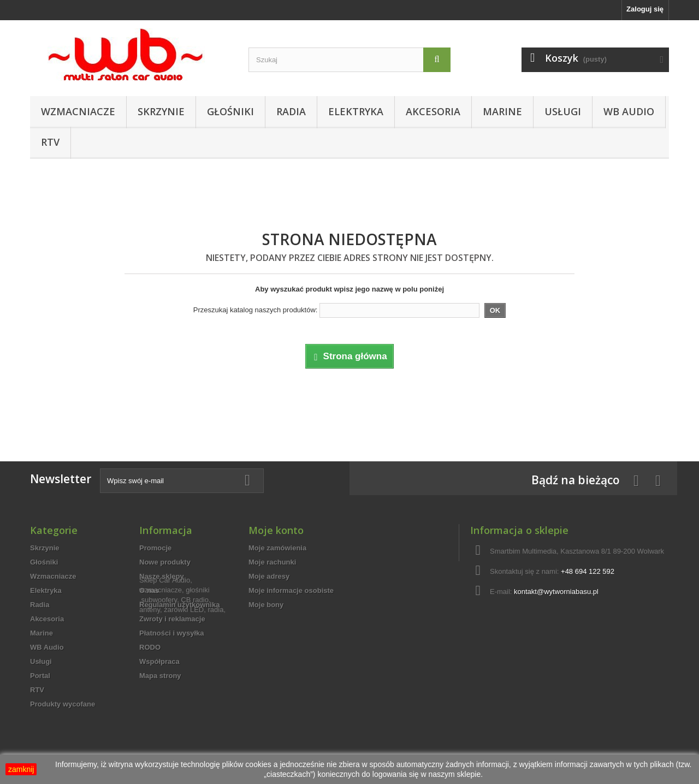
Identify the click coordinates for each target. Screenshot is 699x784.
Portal (40, 676)
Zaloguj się (645, 9)
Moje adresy (269, 576)
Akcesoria (433, 111)
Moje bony (266, 605)
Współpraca (159, 661)
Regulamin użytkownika (179, 605)
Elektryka (356, 111)
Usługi (563, 111)
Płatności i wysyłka (172, 633)
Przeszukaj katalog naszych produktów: (256, 310)
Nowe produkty (165, 562)
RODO (150, 647)
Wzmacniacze (78, 111)
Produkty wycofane (63, 704)
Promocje (155, 548)
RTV (50, 142)
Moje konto (276, 530)
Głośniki (230, 111)
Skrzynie (161, 111)
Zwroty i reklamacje (172, 619)
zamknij (21, 769)
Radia (291, 111)
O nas (149, 590)
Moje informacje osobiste (291, 590)
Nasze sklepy (162, 576)
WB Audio (629, 111)
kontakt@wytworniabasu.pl (556, 592)
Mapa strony (160, 676)
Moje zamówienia (277, 548)
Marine (502, 111)
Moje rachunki (272, 562)
